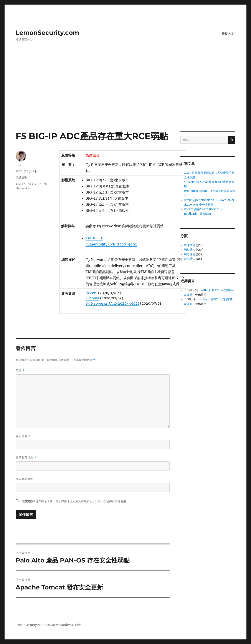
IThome (92, 298)
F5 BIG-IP (34, 184)
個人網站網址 (25, 479)
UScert (91, 293)
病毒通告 (190, 254)
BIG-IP (20, 184)
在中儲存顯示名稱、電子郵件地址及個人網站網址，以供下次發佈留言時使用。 (75, 501)
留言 (20, 371)
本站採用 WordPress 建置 (64, 625)
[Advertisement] (126, 98)
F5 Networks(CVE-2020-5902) (112, 303)
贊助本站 (228, 34)
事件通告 (190, 245)
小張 (18, 165)
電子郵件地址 (26, 458)
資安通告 (190, 259)
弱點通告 (21, 177)
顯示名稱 (23, 436)
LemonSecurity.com (47, 33)
